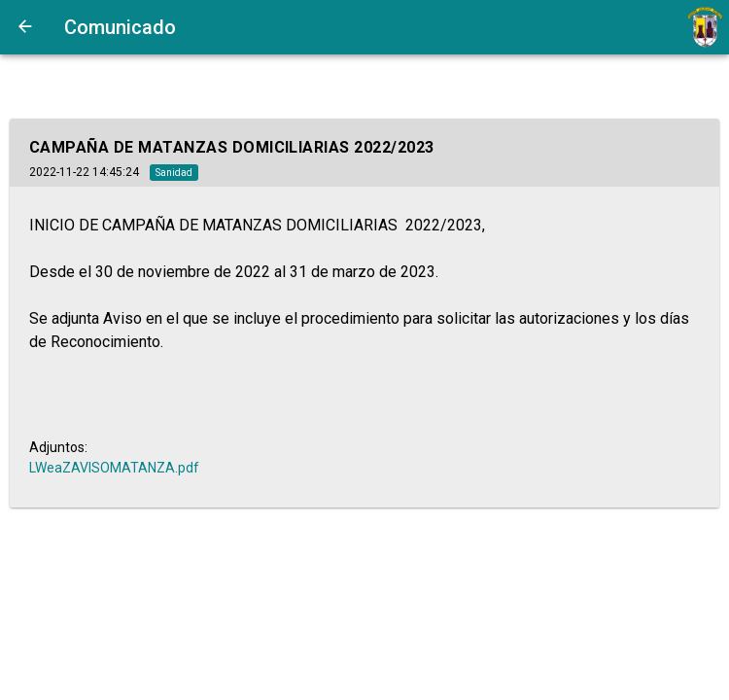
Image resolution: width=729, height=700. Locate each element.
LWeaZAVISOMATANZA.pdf (114, 468)
